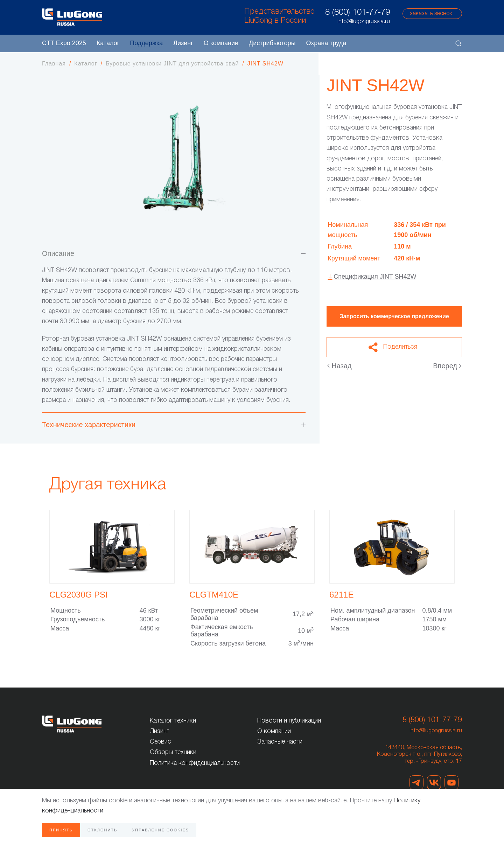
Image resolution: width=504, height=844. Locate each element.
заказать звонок (431, 14)
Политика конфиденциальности (195, 763)
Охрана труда (326, 43)
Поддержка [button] (146, 43)
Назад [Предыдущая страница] (339, 366)
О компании (274, 731)
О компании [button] (221, 43)
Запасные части (280, 742)
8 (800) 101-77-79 (358, 13)
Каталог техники (173, 721)
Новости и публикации (289, 721)
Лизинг (183, 43)
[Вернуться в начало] (72, 17)
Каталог (108, 43)
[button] (458, 43)
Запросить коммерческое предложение (394, 316)
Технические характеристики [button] (174, 425)
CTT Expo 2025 (64, 43)
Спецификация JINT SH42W (375, 277)
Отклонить (102, 830)
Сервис (160, 742)
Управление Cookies (160, 830)
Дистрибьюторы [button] (272, 43)
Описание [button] (174, 253)
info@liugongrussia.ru (436, 731)
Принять (61, 830)
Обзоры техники (173, 752)
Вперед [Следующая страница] (447, 366)
